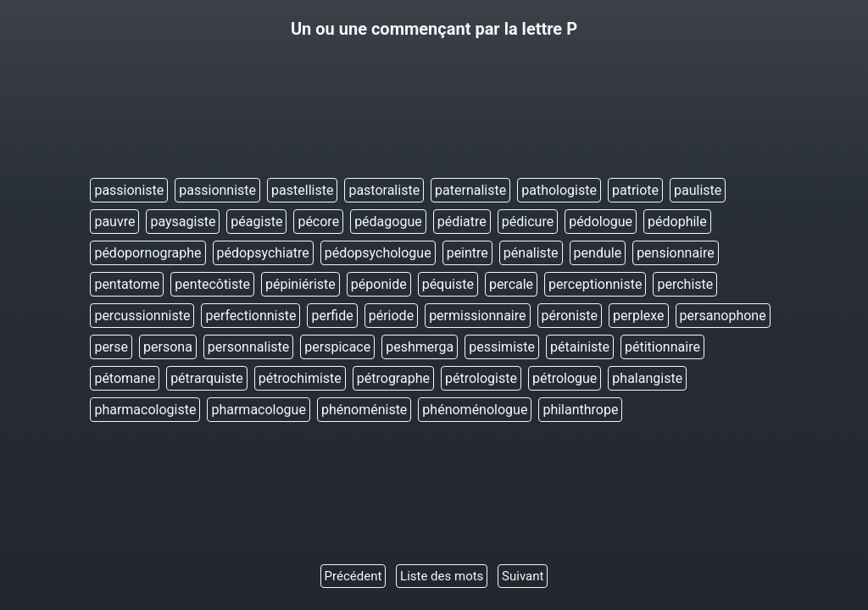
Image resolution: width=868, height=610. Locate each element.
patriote (635, 190)
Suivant (523, 576)
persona (168, 347)
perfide (332, 316)
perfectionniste (250, 316)
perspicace (337, 347)
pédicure (528, 222)
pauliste (698, 190)
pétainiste (580, 347)
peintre (467, 253)
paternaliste (470, 190)
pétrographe (393, 378)
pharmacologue (258, 410)
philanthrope (580, 410)
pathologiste (559, 190)
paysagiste (183, 222)
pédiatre (462, 222)
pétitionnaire (662, 347)
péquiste (448, 284)
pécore (318, 222)
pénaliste (531, 253)
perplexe (639, 316)
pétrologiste (481, 378)
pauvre (114, 222)
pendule (598, 253)
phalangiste (647, 378)
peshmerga (420, 347)
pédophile (677, 222)
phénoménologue (475, 410)
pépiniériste (300, 284)
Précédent (353, 576)
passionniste (217, 190)
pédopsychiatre (263, 253)
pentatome (127, 284)
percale (511, 284)
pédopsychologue (378, 253)
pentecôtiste (212, 284)
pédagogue (388, 222)
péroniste (570, 316)
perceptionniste (595, 284)
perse (111, 347)
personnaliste (248, 347)
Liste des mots (442, 576)
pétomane (125, 378)
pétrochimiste (300, 378)
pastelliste (302, 190)
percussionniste (142, 316)
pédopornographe (147, 253)
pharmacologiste (145, 410)
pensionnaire (676, 253)
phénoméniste (364, 410)
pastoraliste (384, 190)
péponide (379, 284)
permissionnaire (477, 316)
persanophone (723, 316)
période (391, 316)
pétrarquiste (207, 378)
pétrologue (565, 378)
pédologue (601, 222)
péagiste (256, 222)
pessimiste (502, 347)
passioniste (129, 190)
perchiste (685, 284)
